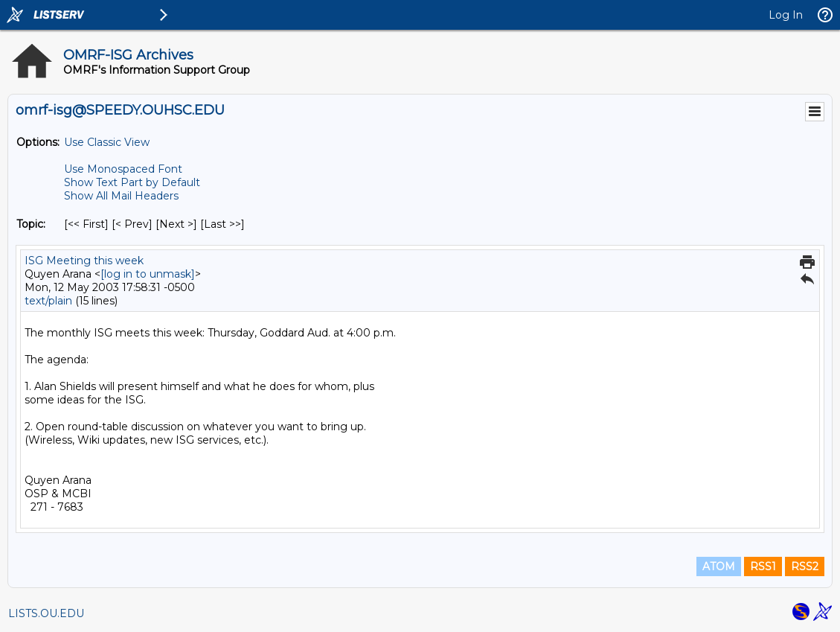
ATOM (719, 566)
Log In (786, 15)
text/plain (48, 301)
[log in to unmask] (148, 274)
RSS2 (805, 566)
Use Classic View (107, 142)
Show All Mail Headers (121, 196)
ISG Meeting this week (84, 261)
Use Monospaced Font (123, 169)
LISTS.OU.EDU (46, 613)
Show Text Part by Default (132, 182)
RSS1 (763, 566)
